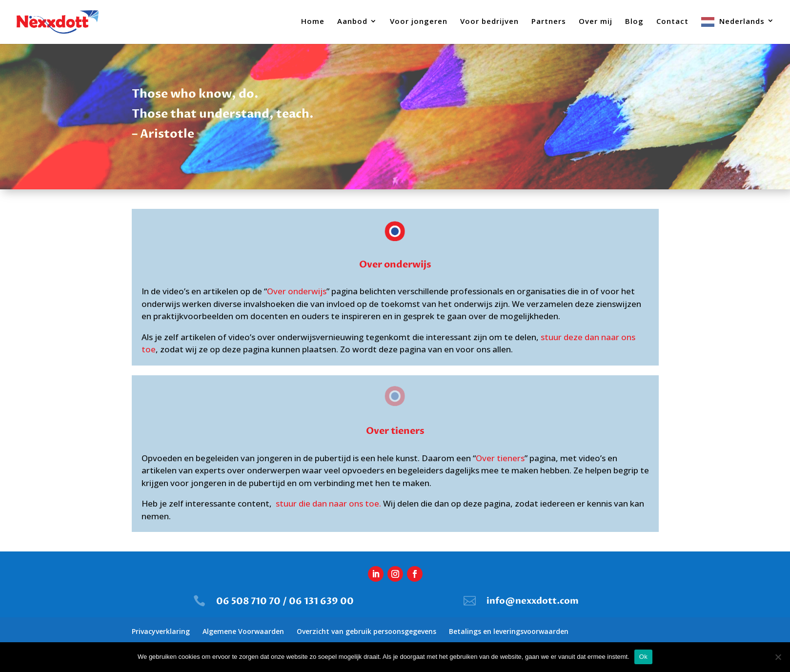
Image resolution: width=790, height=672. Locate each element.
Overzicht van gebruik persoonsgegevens (366, 631)
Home (313, 22)
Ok (643, 657)
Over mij (596, 22)
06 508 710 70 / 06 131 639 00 (285, 601)
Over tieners (500, 458)
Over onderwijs (297, 291)
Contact (672, 22)
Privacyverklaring (161, 631)
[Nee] (778, 657)
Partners (549, 22)
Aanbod (352, 22)
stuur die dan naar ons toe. (328, 503)
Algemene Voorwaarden (243, 631)
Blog (634, 22)
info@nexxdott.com (533, 601)
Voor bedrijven (489, 22)
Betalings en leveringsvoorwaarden (509, 631)
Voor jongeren (419, 22)
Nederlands (742, 21)
